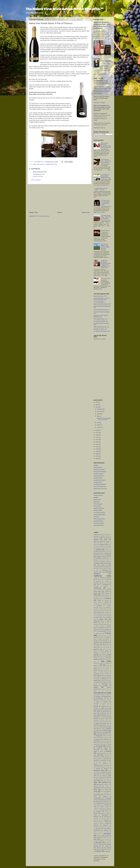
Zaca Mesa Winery (99, 525)
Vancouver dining (105, 818)
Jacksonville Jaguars (98, 663)
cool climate (101, 611)
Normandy (104, 717)
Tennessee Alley (106, 795)
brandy (103, 565)
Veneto (55, 164)
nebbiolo (107, 710)
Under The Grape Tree (100, 486)
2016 (97, 435)
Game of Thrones (98, 639)
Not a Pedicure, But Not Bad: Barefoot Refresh (106, 176)
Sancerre (105, 764)
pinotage (99, 734)
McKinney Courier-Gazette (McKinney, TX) (101, 316)
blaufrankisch (97, 562)
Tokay (110, 801)
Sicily (110, 776)
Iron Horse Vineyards (99, 512)
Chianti (96, 593)
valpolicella (106, 817)
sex (109, 772)
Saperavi (109, 767)
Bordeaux (98, 563)
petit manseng (103, 727)
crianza (100, 614)
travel (95, 807)
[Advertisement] (59, 198)
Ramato (104, 744)
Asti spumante (108, 548)
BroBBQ (96, 497)
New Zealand (97, 715)
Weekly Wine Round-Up (100, 489)
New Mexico (106, 712)
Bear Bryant (101, 555)
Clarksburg (107, 601)
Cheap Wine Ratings (99, 469)
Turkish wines (108, 810)
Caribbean (99, 581)
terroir (95, 796)
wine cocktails (99, 841)
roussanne (96, 757)
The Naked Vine (107, 61)
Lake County (104, 672)
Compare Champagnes (100, 472)
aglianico (103, 536)
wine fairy (98, 843)
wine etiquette (108, 841)
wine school (97, 848)
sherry (104, 774)
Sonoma (98, 779)
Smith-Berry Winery (99, 523)
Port (104, 734)
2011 (97, 447)
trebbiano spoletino (104, 807)
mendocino (96, 686)
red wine (109, 746)
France (108, 633)
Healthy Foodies (98, 510)
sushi (104, 788)
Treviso (108, 808)
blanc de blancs (105, 560)
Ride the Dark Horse (99, 519)
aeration (108, 534)
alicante (107, 538)
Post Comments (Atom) (43, 216)
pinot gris (99, 732)
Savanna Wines (105, 230)
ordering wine (108, 722)
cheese (108, 590)
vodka (95, 832)
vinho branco (108, 827)
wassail (98, 836)
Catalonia (104, 583)
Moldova (103, 695)
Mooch (102, 700)
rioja (98, 753)
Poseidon (105, 736)
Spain (95, 782)
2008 (97, 454)
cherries (107, 592)
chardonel (106, 586)
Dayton (97, 617)
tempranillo (97, 795)
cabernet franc (98, 572)
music (108, 707)
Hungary (109, 656)
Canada (102, 578)
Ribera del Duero (98, 751)
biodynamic (96, 560)
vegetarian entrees (98, 822)
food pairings (102, 631)
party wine (102, 725)
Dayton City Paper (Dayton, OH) (102, 304)
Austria (97, 552)
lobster (108, 674)
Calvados (96, 578)
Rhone (106, 749)
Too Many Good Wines (100, 484)
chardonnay (97, 588)
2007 (97, 456)
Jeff (101, 665)
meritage (105, 686)
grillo (104, 649)
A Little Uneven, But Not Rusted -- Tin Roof (101, 189)
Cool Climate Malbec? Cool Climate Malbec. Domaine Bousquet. (105, 247)
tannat (102, 791)
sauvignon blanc (99, 770)
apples (107, 543)
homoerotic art (102, 656)
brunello (109, 568)
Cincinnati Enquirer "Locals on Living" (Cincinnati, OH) (102, 299)
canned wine (101, 580)
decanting (103, 617)
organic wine (106, 723)
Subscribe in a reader (99, 339)
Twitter (95, 120)
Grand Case (106, 646)
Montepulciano (107, 696)
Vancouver (96, 818)
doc (104, 621)
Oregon (97, 723)
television (98, 793)
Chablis (98, 585)
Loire (110, 675)
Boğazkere (103, 562)
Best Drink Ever (98, 467)
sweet (108, 788)
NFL (99, 717)
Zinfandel (98, 851)
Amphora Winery (98, 495)
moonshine (109, 700)
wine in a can (97, 844)
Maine (108, 679)
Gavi (108, 641)
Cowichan (107, 612)
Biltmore (107, 558)
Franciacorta (100, 636)
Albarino (101, 538)
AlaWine (96, 465)
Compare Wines (98, 478)
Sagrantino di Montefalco (100, 760)
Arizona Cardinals (99, 546)
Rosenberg (107, 755)
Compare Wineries (99, 476)
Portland (109, 734)
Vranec (107, 832)
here (106, 115)
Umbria (96, 813)
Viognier (106, 830)
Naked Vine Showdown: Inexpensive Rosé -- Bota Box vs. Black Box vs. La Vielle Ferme (106, 264)
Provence (106, 739)
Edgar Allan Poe (108, 624)
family (108, 628)
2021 (97, 402)
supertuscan (97, 788)
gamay (107, 637)
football (110, 631)
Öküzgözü (96, 720)
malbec (96, 680)
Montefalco (98, 696)
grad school (107, 644)
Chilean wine (104, 595)
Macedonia (109, 677)
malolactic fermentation (106, 680)
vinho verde (98, 828)
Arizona (109, 545)
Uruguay (102, 813)
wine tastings (107, 848)
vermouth (96, 827)
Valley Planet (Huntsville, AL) (101, 327)
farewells (96, 629)
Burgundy (105, 570)
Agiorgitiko (96, 536)
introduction (105, 88)
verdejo (107, 823)
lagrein (95, 672)
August (99, 414)
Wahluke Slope (97, 834)
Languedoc (96, 674)
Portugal (98, 736)
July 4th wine (106, 667)
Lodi (105, 675)
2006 (97, 459)
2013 (97, 442)
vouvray (101, 832)
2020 (97, 405)
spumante (99, 784)
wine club (109, 839)
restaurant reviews (102, 748)
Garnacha (96, 641)
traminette (107, 805)
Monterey (96, 700)
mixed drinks (96, 695)
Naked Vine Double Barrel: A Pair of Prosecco (104, 419)
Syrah (96, 791)
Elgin (97, 626)
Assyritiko (97, 548)
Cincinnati (108, 598)
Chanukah (96, 586)
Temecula (106, 793)
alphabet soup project (101, 540)
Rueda (103, 757)
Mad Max (97, 679)
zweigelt (106, 851)
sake (110, 760)
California (98, 576)
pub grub (103, 741)
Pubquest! (96, 517)
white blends (105, 836)
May (98, 416)
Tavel (107, 791)
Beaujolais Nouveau (101, 557)
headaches (96, 654)
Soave (101, 777)
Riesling (108, 751)
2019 (97, 407)
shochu (98, 776)
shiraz (109, 774)
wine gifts (107, 843)
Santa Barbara (102, 767)
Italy (38, 164)
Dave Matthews (108, 616)
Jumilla (95, 669)
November (100, 411)
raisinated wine (97, 744)
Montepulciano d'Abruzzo (102, 698)
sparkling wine (49, 164)
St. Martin (106, 784)
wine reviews (105, 846)
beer (110, 557)
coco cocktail (103, 604)
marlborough (105, 684)
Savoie (110, 771)
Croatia (110, 614)
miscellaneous (100, 693)
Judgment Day (97, 667)
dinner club (103, 619)
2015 (97, 437)
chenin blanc (97, 591)
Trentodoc (102, 808)
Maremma (98, 682)
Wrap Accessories (38, 172)
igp (96, 658)
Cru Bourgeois (99, 616)
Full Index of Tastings (99, 103)
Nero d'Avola (97, 712)
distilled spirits (97, 621)
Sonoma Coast (106, 779)
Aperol (101, 543)
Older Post (86, 212)
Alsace (95, 541)
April (98, 423)
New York (107, 713)
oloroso (95, 722)
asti (102, 548)
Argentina (102, 545)
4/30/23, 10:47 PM (38, 176)
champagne (106, 585)
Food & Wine (97, 506)
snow (97, 777)
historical (103, 654)
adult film (96, 534)
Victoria (102, 827)
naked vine (105, 708)
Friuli (106, 636)
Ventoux (95, 823)
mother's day (106, 703)
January (99, 427)
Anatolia (108, 541)
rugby (108, 757)
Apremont (96, 545)
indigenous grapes (98, 659)
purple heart (96, 743)
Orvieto (95, 725)
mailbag (103, 679)
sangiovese (97, 765)
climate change (97, 602)
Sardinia (98, 769)
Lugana (103, 677)
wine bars (103, 839)
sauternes (106, 769)
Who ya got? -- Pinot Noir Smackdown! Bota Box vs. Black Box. (106, 145)
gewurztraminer (107, 642)
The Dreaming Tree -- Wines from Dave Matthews (106, 161)
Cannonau (109, 580)
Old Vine (102, 720)
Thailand (105, 796)
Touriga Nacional (97, 805)
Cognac (109, 604)
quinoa (102, 743)
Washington (107, 834)
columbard (99, 606)
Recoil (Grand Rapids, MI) (101, 321)
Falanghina (102, 628)
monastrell (109, 695)
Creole (95, 614)
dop (108, 623)
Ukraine (107, 812)
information (107, 659)
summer (107, 786)
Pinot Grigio (107, 730)
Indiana (108, 658)
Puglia (108, 741)
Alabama (96, 538)
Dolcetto (96, 623)
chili (110, 595)
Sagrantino (106, 759)
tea (110, 791)
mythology (96, 708)
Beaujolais (108, 555)
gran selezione (97, 646)
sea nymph (98, 772)
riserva (104, 753)
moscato (105, 702)
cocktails (107, 602)
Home (60, 212)
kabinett (107, 669)
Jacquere (107, 663)
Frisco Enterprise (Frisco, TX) (102, 310)
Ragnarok (107, 743)
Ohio (107, 718)
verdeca (101, 823)
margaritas (105, 682)
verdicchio (96, 825)
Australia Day (108, 550)
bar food (96, 553)
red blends (99, 746)
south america (106, 781)
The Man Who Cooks (101, 801)
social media (108, 777)
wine (95, 839)
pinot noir (108, 732)
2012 (97, 444)
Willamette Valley (106, 837)
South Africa (97, 781)
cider (102, 599)
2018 (97, 430)
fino (96, 631)
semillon (104, 772)
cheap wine (101, 590)
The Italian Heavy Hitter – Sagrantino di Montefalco (106, 217)
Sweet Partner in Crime (101, 789)
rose (110, 753)
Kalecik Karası (97, 670)
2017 (97, 433)
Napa (95, 710)
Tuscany (99, 812)
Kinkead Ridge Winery (100, 515)
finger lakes (108, 629)
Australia (98, 550)
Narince (101, 710)
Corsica (108, 611)
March (99, 425)
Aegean (102, 534)
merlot (96, 687)
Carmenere (96, 583)
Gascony (103, 641)
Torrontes (97, 803)
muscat (103, 707)
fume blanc (101, 637)
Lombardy (97, 677)
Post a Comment (36, 180)
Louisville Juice (98, 482)
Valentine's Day (97, 817)
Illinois (103, 658)
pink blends (98, 730)
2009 (97, 451)
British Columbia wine (106, 567)
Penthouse (96, 727)
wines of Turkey (100, 849)
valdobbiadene (105, 815)
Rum (95, 759)
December (100, 409)
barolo (95, 555)
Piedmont (109, 729)
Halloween (96, 653)
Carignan (107, 581)
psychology (96, 741)
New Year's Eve (98, 713)
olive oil (108, 720)
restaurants (97, 749)
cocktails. (96, 604)
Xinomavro (109, 849)
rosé (98, 755)
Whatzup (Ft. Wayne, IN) (100, 329)
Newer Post (33, 212)
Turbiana (96, 810)
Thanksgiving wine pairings (105, 800)
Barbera (107, 553)
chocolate (107, 597)
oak (102, 718)
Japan (95, 665)
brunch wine (103, 568)
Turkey (101, 810)
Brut (97, 570)
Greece (95, 648)
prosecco (42, 164)
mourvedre (96, 705)
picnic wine (101, 729)
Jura (101, 669)
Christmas (96, 599)
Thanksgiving (97, 798)
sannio (95, 767)
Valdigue (95, 815)
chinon (102, 597)
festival (102, 629)
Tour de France (106, 803)
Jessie (108, 665)
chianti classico (105, 593)
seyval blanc (97, 774)
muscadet (96, 707)
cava (110, 583)
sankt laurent (106, 765)
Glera (35, 164)
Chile (95, 595)
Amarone (101, 541)
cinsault (99, 601)
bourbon (105, 563)
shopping (104, 776)
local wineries (97, 675)
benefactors (99, 558)
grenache (96, 649)
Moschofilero (96, 703)
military (95, 691)
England (102, 626)
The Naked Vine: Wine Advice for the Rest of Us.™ (65, 9)
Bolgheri (109, 562)
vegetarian (107, 820)
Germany (96, 642)
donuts (102, 623)
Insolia (95, 662)
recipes (109, 744)
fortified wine (99, 633)
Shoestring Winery (99, 521)
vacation (108, 813)
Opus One (101, 722)
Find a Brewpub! (98, 504)
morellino (98, 702)
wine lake (104, 844)
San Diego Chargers (101, 762)
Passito (108, 725)
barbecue (102, 553)
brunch (97, 568)
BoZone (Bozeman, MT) (100, 296)
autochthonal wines (105, 552)
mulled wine (105, 705)
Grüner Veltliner (105, 651)
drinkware (96, 624)
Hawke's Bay (105, 653)
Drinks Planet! (97, 500)
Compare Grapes (98, 474)
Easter (101, 624)
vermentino (106, 825)
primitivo (100, 738)
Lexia (103, 674)
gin (97, 644)
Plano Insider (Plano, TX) (100, 319)
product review (108, 738)
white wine (97, 837)
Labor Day (107, 670)
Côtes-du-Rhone (105, 278)
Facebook (96, 119)
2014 (97, 440)
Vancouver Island (98, 820)
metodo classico (106, 689)
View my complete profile (100, 74)
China (97, 597)
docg (108, 621)
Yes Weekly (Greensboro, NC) (102, 331)
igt (99, 658)
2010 (97, 449)
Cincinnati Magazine (99, 302)
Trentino (95, 808)
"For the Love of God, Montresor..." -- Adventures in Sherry (106, 203)
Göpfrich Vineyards (99, 508)
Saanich (100, 759)
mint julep (105, 691)
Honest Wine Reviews (100, 480)
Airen (108, 536)
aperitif (95, 543)
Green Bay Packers (105, 648)
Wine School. (104, 90)
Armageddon (108, 546)
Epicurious (96, 502)
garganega (107, 639)
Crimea (105, 614)
